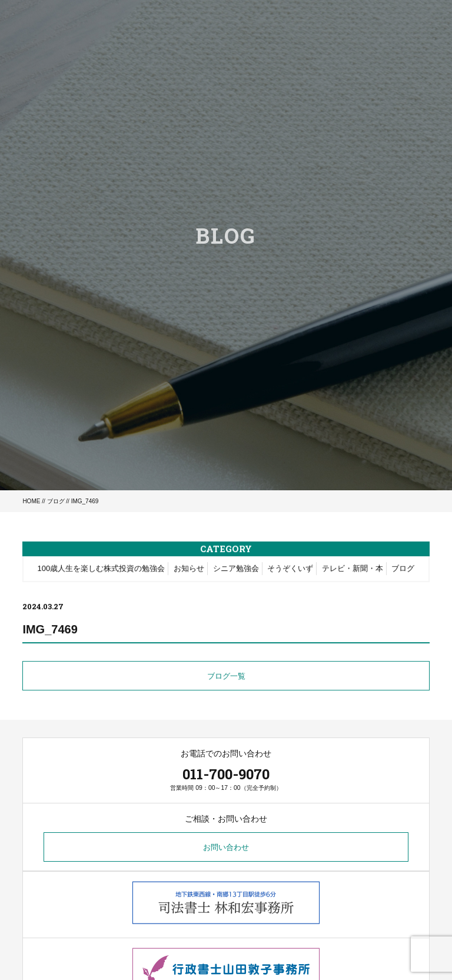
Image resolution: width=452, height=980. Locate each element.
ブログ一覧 (226, 678)
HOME (31, 501)
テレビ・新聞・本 (353, 569)
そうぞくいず (290, 569)
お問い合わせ (226, 847)
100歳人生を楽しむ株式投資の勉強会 (102, 569)
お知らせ (189, 569)
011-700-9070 (226, 774)
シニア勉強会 (236, 569)
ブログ (56, 501)
